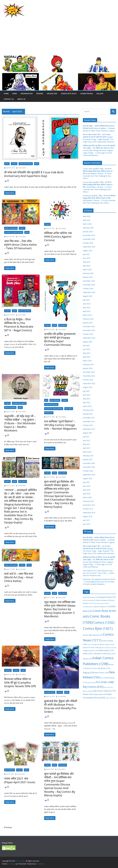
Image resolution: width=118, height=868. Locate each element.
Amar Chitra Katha (11, 228)
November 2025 (89, 239)
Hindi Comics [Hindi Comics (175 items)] (106, 650)
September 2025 (89, 247)
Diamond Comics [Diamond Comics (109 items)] (90, 648)
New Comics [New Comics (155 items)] (102, 673)
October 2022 (88, 380)
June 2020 (87, 486)
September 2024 (89, 292)
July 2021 (86, 437)
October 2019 (88, 509)
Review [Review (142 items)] (88, 694)
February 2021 (88, 456)
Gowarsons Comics (19, 403)
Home (6, 94)
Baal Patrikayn (55, 400)
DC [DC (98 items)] (100, 644)
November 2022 (89, 376)
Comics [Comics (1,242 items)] (104, 622)
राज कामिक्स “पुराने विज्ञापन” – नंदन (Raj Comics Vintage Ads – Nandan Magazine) (60, 425)
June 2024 (87, 304)
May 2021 (87, 444)
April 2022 (87, 402)
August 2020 (88, 478)
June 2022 (87, 395)
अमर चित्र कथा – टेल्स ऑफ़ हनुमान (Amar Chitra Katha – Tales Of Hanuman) (20, 245)
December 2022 (89, 372)
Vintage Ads (52, 94)
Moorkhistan (27, 94)
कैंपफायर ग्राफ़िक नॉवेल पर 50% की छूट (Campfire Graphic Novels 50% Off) (20, 683)
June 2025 (87, 258)
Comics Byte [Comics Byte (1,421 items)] (98, 628)
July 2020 (86, 482)
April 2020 (87, 494)
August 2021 (88, 433)
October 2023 (88, 334)
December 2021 (89, 418)
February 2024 (88, 319)
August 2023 (88, 342)
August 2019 (88, 516)
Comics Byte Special (26, 164)
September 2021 (89, 429)
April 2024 (87, 311)
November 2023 (89, 330)
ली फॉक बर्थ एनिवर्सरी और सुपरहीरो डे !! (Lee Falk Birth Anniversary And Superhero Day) (34, 174)
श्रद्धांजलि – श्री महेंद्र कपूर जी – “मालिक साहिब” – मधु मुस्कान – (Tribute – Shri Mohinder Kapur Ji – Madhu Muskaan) (20, 423)
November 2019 (89, 505)
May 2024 (87, 308)
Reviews (40, 94)
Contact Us (9, 99)
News (15, 94)
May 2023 (87, 353)
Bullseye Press (50, 692)
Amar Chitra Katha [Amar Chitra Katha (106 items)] (91, 597)
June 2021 (87, 440)
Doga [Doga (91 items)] (101, 648)
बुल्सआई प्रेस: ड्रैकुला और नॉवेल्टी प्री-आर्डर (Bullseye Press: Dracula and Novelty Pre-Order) (61, 706)
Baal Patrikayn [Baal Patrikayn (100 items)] (104, 600)
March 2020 (87, 497)
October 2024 (88, 289)
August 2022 (88, 387)
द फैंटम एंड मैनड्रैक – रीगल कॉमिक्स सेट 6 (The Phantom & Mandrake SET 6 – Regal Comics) (19, 325)
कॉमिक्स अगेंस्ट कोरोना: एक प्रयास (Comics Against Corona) (58, 236)
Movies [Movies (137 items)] (105, 668)
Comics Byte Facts (69, 94)
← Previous (7, 827)
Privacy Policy (7, 843)
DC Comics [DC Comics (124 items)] (108, 644)
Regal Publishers (25, 311)
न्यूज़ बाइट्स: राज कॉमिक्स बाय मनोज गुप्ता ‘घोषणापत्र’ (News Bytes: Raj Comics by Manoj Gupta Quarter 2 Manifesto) (60, 609)
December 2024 (89, 281)
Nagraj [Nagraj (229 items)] (89, 672)
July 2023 (86, 345)
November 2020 (89, 467)
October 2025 (88, 243)
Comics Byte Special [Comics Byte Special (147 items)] (93, 635)
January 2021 (88, 459)
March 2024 (87, 315)
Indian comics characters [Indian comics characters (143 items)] (94, 654)
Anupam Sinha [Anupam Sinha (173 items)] (107, 597)
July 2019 (86, 520)
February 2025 (88, 273)
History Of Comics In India (14, 232)
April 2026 (87, 220)
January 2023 (88, 368)
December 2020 (89, 463)
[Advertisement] (59, 38)
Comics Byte (22, 168)
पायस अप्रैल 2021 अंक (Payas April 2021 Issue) (20, 780)
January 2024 (88, 323)
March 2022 (87, 406)
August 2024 (88, 296)
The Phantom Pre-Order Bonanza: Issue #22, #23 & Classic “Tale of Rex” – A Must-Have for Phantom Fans (99, 573)
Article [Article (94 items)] (86, 600)
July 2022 (86, 391)
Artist (7, 164)
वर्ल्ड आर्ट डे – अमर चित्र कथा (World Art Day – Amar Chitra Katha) (19, 577)
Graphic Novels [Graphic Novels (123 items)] (90, 651)
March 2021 (87, 452)
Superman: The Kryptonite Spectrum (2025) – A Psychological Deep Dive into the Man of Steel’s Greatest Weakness (99, 582)
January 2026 (88, 232)
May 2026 (87, 216)
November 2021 (89, 421)
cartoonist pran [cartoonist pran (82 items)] (98, 603)
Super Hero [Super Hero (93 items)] (111, 698)
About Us (21, 99)
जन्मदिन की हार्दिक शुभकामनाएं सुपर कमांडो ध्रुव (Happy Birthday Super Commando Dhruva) (60, 339)
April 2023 (87, 357)
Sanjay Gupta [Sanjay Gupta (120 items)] (99, 694)
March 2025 (87, 270)
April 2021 (87, 448)
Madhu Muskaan (10, 407)
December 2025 (89, 235)
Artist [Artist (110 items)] (94, 600)
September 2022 (89, 383)
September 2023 (89, 338)
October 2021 (88, 425)
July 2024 (86, 300)
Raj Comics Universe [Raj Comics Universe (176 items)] (105, 691)
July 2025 (86, 254)
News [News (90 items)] (103, 678)
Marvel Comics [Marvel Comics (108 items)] (93, 668)
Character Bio (86, 94)
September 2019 (89, 513)
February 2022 (88, 410)
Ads (46, 400)
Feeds (89, 532)
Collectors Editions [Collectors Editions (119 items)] (101, 607)
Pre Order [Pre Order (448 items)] (105, 682)
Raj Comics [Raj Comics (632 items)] (93, 687)
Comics (14, 164)
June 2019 (87, 524)
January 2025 (88, 277)
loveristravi (87, 196)
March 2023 (87, 361)
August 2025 (88, 251)
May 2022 (87, 399)
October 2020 (88, 471)
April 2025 (87, 266)
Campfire (8, 670)
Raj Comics (63, 325)
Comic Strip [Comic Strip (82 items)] (92, 645)
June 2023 (87, 349)
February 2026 (88, 228)
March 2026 (87, 224)
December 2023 (89, 326)
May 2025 (87, 262)
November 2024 (89, 285)
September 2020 (89, 475)
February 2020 (88, 501)
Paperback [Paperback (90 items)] (91, 683)
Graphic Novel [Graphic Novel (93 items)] (110, 648)
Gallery (100, 94)
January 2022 (88, 414)
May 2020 (87, 490)
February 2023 (88, 364)
